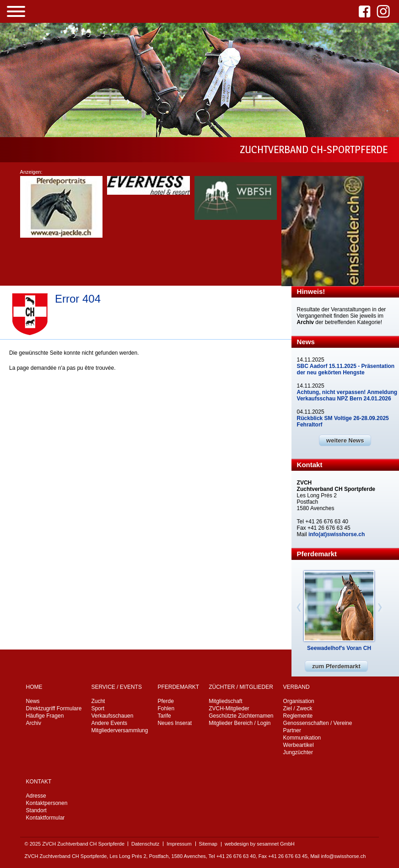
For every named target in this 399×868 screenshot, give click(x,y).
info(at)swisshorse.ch (337, 534)
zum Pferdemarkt (336, 666)
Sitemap (208, 844)
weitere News (345, 440)
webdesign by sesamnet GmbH (260, 844)
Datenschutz (145, 844)
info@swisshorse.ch (343, 856)
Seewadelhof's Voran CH (339, 648)
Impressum (179, 844)
